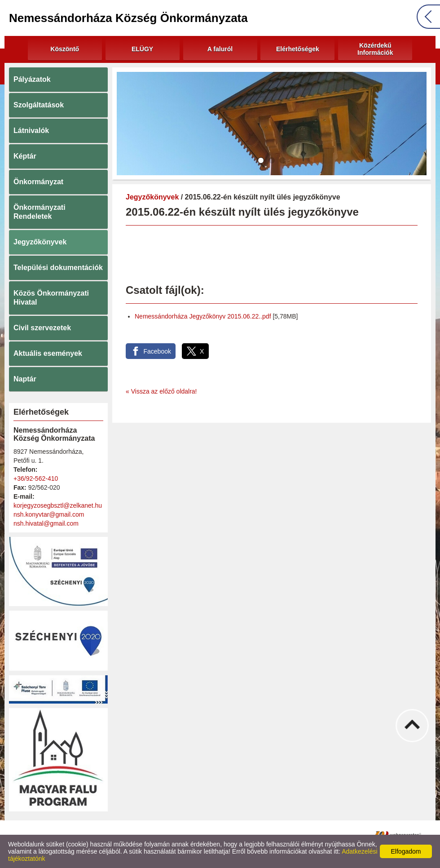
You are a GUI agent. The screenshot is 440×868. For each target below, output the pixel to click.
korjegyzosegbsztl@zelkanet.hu (58, 505)
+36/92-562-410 (36, 478)
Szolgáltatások (39, 105)
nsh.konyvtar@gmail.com (49, 514)
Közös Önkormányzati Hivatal (51, 298)
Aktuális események (48, 353)
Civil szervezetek (42, 328)
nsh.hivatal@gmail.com (46, 523)
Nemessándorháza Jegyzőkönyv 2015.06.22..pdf (203, 316)
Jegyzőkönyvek (40, 242)
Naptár (25, 379)
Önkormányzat (38, 182)
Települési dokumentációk (58, 268)
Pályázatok (32, 79)
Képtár (25, 156)
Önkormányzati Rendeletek (40, 212)
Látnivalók (31, 131)
